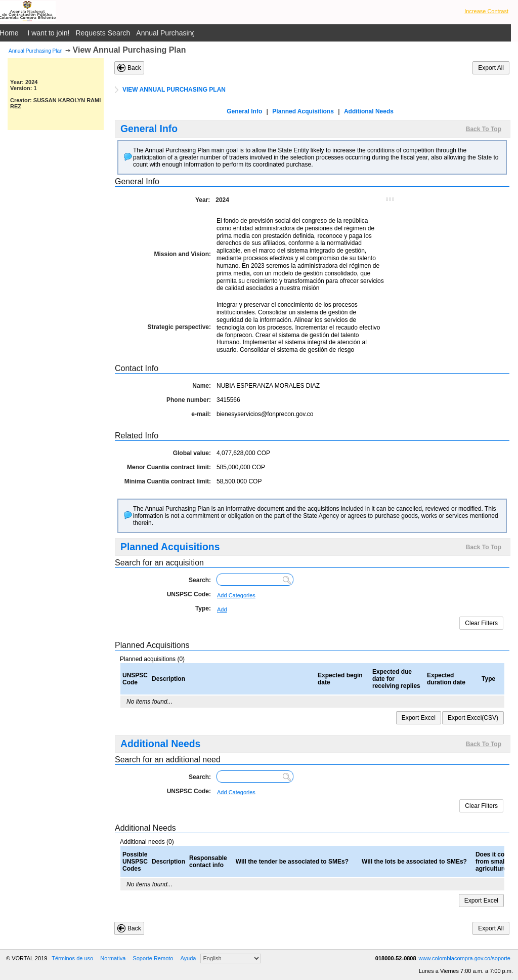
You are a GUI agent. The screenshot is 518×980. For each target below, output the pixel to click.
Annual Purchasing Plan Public (185, 33)
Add (222, 609)
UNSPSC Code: (189, 594)
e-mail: (201, 414)
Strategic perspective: (179, 327)
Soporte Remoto (153, 958)
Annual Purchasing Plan (36, 51)
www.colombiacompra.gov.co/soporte (465, 958)
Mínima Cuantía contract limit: (168, 481)
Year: (203, 200)
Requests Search (103, 33)
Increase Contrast (486, 11)
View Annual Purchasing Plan (129, 50)
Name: (202, 386)
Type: (203, 608)
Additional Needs (369, 111)
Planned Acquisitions (303, 111)
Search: (200, 580)
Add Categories (236, 595)
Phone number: (189, 400)
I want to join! (49, 33)
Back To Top (484, 129)
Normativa (113, 958)
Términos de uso (72, 958)
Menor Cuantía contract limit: (169, 467)
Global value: (192, 453)
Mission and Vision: (183, 254)
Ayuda (188, 958)
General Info (244, 111)
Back (134, 68)
